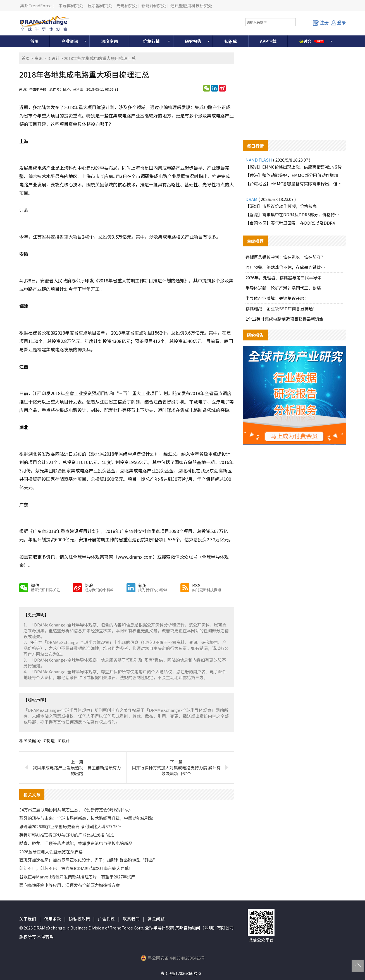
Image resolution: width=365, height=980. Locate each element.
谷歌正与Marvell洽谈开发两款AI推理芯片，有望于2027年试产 (77, 877)
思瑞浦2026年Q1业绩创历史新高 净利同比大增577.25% (70, 826)
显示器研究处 (100, 5)
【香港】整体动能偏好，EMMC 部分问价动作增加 (292, 175)
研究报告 (193, 41)
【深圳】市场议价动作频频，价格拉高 (281, 206)
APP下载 (268, 41)
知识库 (231, 41)
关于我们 (28, 919)
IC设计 (54, 58)
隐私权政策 (79, 919)
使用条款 (53, 919)
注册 (321, 22)
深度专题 (109, 41)
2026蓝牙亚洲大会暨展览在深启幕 (51, 852)
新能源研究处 (154, 5)
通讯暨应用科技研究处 (191, 5)
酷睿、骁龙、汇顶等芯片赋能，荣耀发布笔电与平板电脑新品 (76, 843)
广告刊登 (106, 919)
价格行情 (151, 41)
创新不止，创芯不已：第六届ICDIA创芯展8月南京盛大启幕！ (76, 868)
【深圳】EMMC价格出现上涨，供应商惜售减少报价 (294, 167)
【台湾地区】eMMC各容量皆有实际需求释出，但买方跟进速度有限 (294, 183)
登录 (339, 22)
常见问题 (156, 919)
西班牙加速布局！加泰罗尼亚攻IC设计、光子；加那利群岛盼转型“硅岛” (88, 860)
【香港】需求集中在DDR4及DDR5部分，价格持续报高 (294, 214)
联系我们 (131, 919)
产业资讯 (70, 41)
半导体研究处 (71, 5)
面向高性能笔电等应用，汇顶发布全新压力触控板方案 (70, 885)
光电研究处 (127, 5)
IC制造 (49, 740)
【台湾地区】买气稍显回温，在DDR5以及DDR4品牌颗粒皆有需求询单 (294, 223)
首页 (34, 41)
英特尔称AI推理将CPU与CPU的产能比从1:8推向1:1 (67, 835)
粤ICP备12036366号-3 (181, 973)
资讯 (38, 58)
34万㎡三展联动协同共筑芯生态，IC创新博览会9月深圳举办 (75, 810)
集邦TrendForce (36, 5)
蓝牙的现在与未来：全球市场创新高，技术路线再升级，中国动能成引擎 (86, 818)
